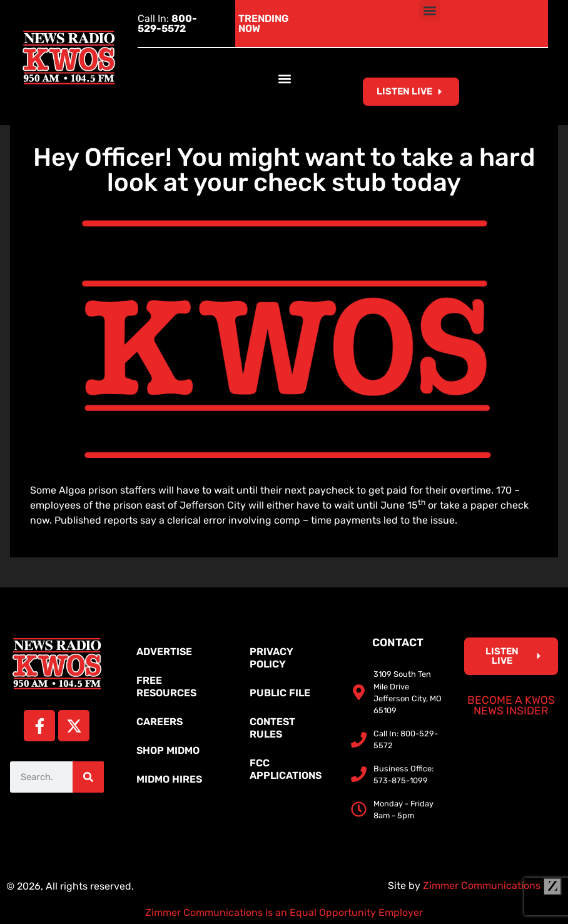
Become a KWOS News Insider (511, 706)
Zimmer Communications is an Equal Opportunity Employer (284, 912)
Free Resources (166, 687)
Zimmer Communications (492, 886)
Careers (160, 722)
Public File (280, 693)
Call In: (167, 23)
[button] (429, 10)
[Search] (88, 777)
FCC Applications (286, 769)
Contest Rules (272, 728)
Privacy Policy (271, 658)
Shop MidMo (168, 750)
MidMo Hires (169, 779)
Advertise (164, 652)
